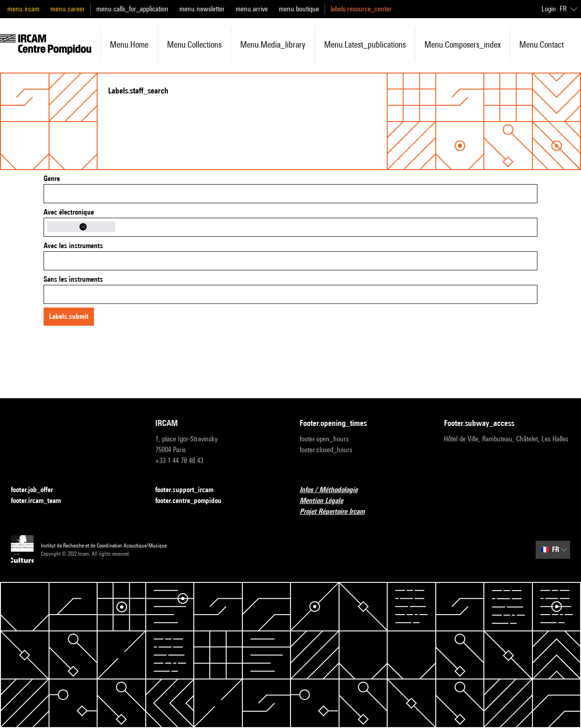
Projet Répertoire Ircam (337, 512)
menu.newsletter (202, 9)
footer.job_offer (37, 490)
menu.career (68, 9)
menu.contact (542, 44)
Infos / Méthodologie (334, 490)
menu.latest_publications (365, 44)
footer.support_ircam (190, 490)
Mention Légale (327, 501)
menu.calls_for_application (132, 9)
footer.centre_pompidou (194, 501)
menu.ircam (23, 9)
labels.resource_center (361, 9)
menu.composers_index (463, 44)
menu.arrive (252, 9)
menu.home (129, 44)
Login (549, 9)
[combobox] (290, 194)
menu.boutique (299, 9)
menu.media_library (273, 44)
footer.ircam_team (41, 501)
